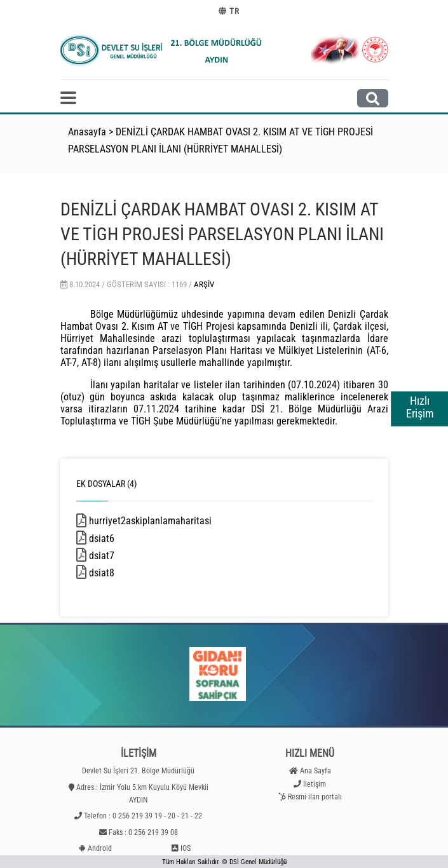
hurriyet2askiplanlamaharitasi (169, 521)
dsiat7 (120, 556)
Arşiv (204, 284)
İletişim (315, 784)
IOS (186, 848)
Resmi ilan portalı (315, 797)
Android (100, 848)
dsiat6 (120, 539)
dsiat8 (120, 573)
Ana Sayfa (316, 771)
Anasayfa (87, 132)
